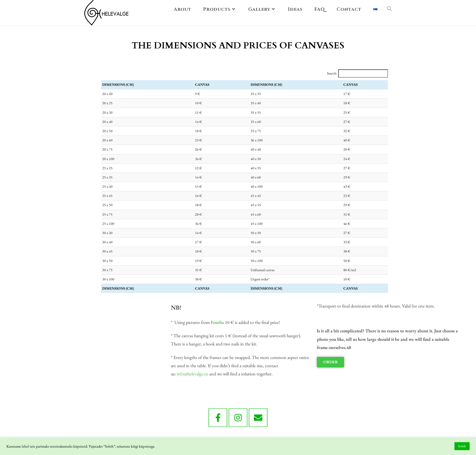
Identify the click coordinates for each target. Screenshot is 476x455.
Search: (361, 73)
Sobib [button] (462, 446)
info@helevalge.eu (305, 374)
